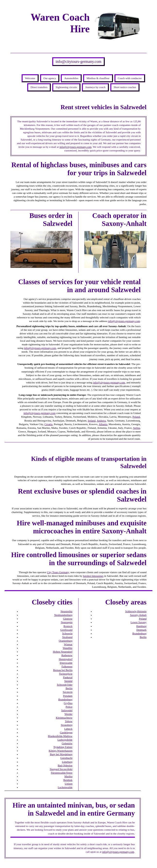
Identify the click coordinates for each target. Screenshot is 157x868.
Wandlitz (68, 648)
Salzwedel (67, 710)
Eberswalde (66, 663)
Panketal (68, 677)
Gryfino (68, 703)
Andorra (101, 421)
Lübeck (68, 729)
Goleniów (67, 743)
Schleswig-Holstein (136, 611)
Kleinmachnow (64, 718)
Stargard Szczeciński (61, 769)
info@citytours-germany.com (78, 62)
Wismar (68, 644)
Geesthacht (66, 758)
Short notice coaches (125, 87)
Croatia (48, 424)
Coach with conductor (130, 78)
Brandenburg (65, 699)
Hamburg (141, 626)
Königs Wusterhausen (61, 751)
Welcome (30, 78)
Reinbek (68, 780)
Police (69, 707)
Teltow (69, 721)
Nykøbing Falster (63, 747)
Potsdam (68, 696)
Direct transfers (39, 87)
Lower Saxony (139, 622)
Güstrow (68, 619)
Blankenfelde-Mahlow (60, 736)
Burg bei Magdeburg (61, 754)
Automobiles (71, 78)
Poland (136, 417)
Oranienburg (66, 641)
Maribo (68, 776)
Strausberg (67, 725)
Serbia (136, 428)
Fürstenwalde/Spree (62, 773)
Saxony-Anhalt (138, 615)
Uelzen (69, 784)
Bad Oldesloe (65, 765)
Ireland (92, 421)
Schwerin (67, 633)
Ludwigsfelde (65, 740)
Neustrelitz (66, 611)
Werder (68, 714)
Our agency (50, 78)
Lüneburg (67, 762)
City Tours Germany (58, 572)
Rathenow (67, 655)
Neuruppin (67, 622)
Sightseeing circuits (66, 87)
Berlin (69, 688)
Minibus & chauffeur (98, 78)
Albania (103, 424)
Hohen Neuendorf (63, 652)
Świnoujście (66, 674)
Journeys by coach (95, 87)
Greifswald (66, 630)
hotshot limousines (93, 576)
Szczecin (68, 692)
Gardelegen (66, 732)
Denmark (141, 630)
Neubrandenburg (63, 615)
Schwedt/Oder (65, 685)
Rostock (68, 626)
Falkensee (67, 666)
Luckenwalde (65, 787)
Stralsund (67, 637)
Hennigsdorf (66, 659)
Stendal (68, 681)
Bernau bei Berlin (63, 670)
